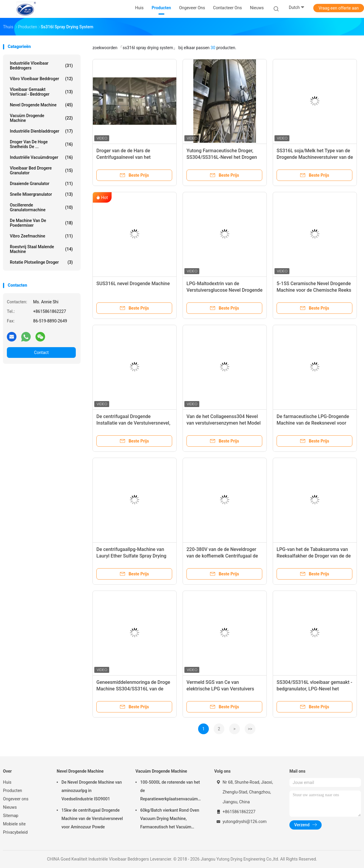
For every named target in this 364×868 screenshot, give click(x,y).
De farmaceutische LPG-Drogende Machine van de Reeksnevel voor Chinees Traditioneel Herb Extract (313, 423)
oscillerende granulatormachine (41, 207)
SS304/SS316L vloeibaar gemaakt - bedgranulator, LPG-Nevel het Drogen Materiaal (314, 689)
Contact (41, 353)
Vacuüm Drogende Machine (41, 118)
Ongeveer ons (16, 799)
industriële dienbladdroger (41, 131)
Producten (13, 791)
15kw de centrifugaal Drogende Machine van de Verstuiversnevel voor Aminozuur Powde (92, 819)
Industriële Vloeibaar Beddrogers (41, 66)
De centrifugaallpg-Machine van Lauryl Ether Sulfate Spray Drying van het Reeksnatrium (131, 556)
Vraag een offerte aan (339, 8)
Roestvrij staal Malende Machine (41, 249)
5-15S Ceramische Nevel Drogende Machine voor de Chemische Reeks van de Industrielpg (314, 290)
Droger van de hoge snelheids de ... (41, 144)
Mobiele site (14, 824)
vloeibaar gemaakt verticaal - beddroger (41, 92)
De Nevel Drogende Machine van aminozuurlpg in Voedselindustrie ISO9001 (92, 791)
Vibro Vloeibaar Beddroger (41, 79)
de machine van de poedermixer (41, 223)
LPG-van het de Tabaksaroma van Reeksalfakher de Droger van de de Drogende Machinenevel (314, 556)
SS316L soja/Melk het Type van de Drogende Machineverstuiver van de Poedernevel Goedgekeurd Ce (315, 157)
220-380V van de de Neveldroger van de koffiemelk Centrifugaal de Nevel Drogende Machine (222, 556)
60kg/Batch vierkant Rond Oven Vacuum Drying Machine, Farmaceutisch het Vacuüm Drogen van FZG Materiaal (170, 819)
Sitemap (11, 816)
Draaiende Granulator (41, 184)
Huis (7, 782)
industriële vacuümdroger (41, 157)
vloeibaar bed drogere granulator (41, 170)
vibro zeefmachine (41, 236)
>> (250, 729)
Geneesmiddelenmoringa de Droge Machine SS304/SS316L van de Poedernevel (133, 689)
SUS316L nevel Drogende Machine (133, 284)
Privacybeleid (15, 832)
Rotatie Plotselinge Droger (41, 262)
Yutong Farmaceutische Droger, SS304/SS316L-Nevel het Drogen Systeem (222, 157)
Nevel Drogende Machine (41, 105)
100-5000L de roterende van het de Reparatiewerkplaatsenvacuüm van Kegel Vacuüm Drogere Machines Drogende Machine (170, 791)
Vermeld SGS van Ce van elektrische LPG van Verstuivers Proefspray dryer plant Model (220, 689)
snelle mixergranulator (41, 194)
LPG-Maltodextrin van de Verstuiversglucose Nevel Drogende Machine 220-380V (225, 290)
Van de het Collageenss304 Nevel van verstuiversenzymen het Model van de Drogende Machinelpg (223, 423)
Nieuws (10, 807)
